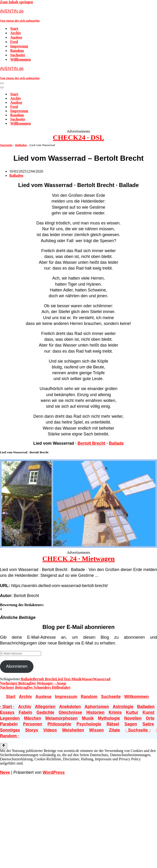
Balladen (21, 145)
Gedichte (45, 712)
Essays (7, 712)
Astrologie (123, 707)
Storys (32, 730)
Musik (88, 718)
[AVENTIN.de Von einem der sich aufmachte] (78, 15)
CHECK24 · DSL (79, 137)
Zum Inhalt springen (16, 2)
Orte (150, 718)
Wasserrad (102, 679)
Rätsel (113, 724)
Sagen (131, 724)
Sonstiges (10, 730)
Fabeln (25, 712)
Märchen (33, 718)
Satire (148, 724)
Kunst (149, 712)
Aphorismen (97, 707)
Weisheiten (73, 730)
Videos (50, 730)
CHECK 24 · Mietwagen (78, 559)
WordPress (54, 772)
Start (14, 28)
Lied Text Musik (69, 679)
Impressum (19, 46)
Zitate (114, 730)
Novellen (133, 718)
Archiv (16, 33)
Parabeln (9, 724)
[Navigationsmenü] (2, 83)
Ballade (116, 443)
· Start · (7, 707)
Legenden (10, 718)
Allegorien (45, 707)
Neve (5, 772)
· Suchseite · (138, 730)
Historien (95, 712)
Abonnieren (17, 666)
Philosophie (59, 724)
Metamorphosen (61, 718)
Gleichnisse (70, 712)
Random (17, 51)
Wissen (96, 730)
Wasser (87, 679)
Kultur (132, 712)
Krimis (115, 712)
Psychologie (89, 724)
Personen (33, 724)
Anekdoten (70, 707)
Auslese (16, 37)
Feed (14, 42)
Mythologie (109, 718)
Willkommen (21, 59)
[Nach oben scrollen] (4, 746)
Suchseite (18, 55)
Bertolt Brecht (92, 443)
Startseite (6, 145)
